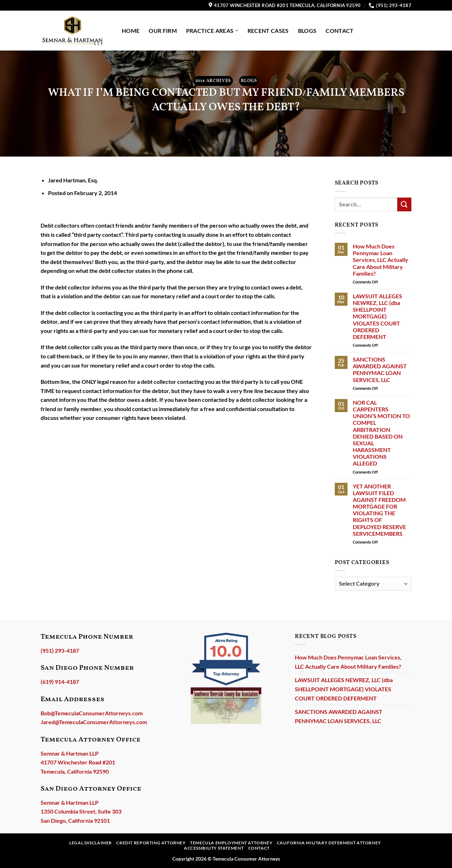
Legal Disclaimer (91, 843)
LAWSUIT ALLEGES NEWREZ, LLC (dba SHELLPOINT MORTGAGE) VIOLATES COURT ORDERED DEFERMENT (377, 316)
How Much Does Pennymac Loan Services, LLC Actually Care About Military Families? (380, 260)
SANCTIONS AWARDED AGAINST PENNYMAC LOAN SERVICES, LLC (380, 370)
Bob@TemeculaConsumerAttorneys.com (92, 713)
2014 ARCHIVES (213, 81)
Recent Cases (268, 31)
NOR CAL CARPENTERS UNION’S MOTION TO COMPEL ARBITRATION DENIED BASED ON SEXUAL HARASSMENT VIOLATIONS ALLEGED (381, 433)
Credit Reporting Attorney (151, 843)
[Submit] (404, 204)
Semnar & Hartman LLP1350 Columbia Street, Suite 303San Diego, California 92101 (81, 811)
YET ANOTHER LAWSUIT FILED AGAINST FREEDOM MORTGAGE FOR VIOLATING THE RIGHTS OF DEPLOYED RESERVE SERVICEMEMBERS (379, 510)
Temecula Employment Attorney (231, 843)
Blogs (307, 31)
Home (131, 31)
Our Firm (163, 31)
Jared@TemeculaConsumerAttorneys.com (94, 722)
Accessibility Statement (214, 848)
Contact (340, 31)
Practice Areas (212, 31)
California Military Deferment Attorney (329, 843)
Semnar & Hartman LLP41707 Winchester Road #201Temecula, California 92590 (78, 762)
